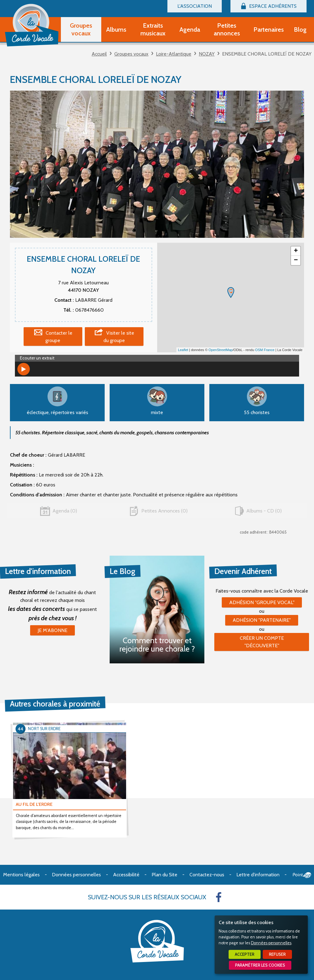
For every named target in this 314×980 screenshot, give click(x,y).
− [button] (296, 260)
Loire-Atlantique (174, 54)
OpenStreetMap (221, 350)
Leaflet (183, 350)
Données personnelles (271, 943)
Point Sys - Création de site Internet (302, 875)
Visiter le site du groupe (119, 337)
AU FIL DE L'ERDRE (34, 804)
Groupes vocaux (131, 54)
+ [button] (296, 251)
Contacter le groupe (59, 337)
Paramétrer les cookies (260, 965)
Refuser (277, 954)
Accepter (245, 954)
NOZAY (207, 54)
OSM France (265, 350)
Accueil (99, 54)
